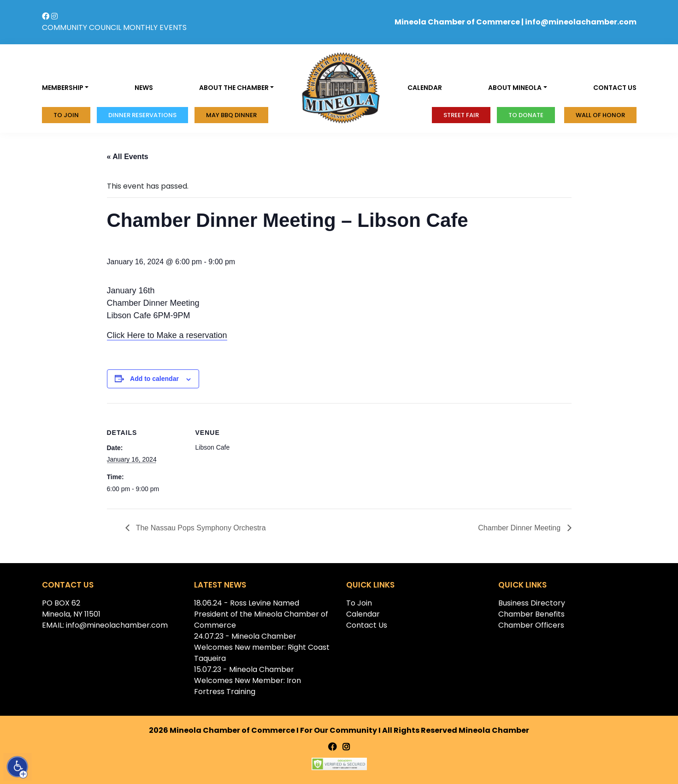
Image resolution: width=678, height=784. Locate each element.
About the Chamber (234, 88)
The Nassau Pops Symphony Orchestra (200, 528)
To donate (526, 115)
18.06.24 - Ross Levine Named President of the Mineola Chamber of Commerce (261, 614)
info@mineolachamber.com (581, 22)
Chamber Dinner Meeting (520, 528)
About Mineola (515, 88)
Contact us (615, 88)
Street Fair (461, 115)
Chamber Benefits (531, 614)
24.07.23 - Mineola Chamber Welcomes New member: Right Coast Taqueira (262, 647)
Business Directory (532, 603)
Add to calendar (154, 379)
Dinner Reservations (142, 115)
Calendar (425, 88)
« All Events (128, 157)
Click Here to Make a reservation (167, 335)
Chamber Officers (531, 625)
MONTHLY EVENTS (155, 27)
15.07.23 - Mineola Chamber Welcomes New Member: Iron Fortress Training (248, 680)
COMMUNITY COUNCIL (82, 27)
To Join (66, 115)
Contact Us (367, 625)
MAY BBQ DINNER (231, 115)
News (144, 88)
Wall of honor (600, 115)
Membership (63, 88)
